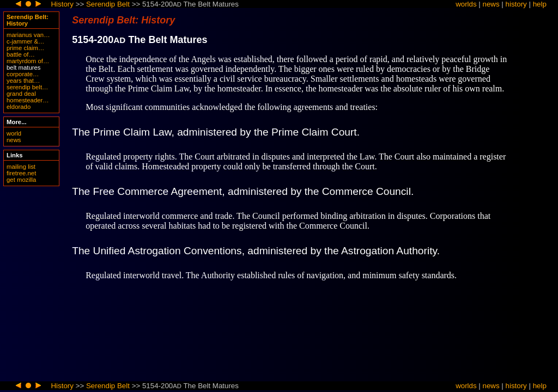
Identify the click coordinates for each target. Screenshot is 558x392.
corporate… (23, 74)
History (62, 4)
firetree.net (21, 173)
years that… (23, 81)
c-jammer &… (25, 41)
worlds (466, 4)
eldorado (19, 107)
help (540, 4)
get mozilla (21, 180)
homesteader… (28, 100)
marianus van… (28, 35)
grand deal (21, 94)
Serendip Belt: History (28, 20)
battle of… (21, 54)
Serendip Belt (108, 4)
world (14, 133)
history (516, 4)
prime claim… (25, 48)
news (491, 4)
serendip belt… (27, 87)
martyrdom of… (28, 61)
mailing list (21, 167)
